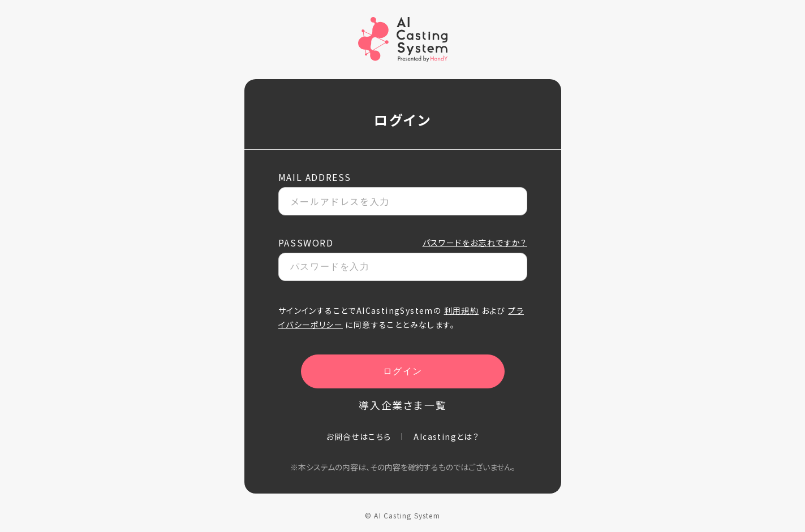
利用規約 (461, 310)
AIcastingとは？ (446, 436)
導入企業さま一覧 (402, 405)
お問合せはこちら (358, 436)
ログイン (402, 371)
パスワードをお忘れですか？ (474, 243)
